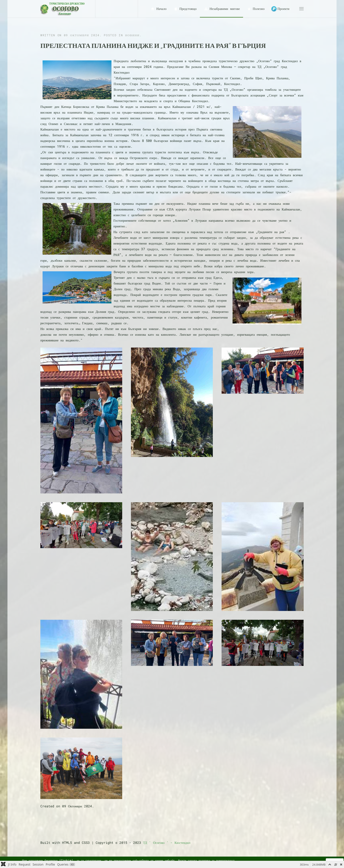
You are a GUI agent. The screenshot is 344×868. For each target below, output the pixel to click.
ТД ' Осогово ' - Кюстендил (167, 843)
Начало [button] (158, 9)
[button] (301, 9)
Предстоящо (185, 9)
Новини (132, 35)
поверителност (225, 860)
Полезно (255, 9)
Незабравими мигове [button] (221, 9)
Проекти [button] (280, 9)
